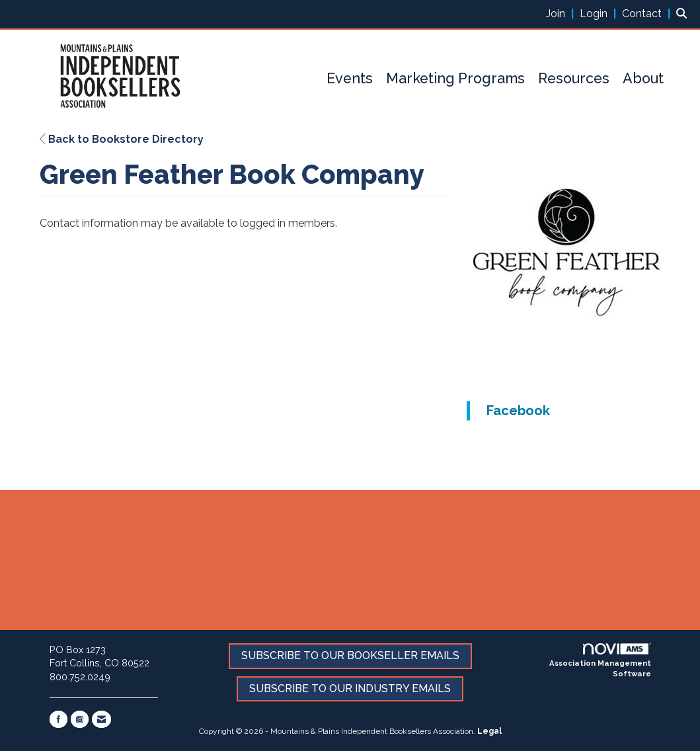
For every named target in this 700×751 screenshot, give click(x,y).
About (643, 78)
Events (350, 78)
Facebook (518, 411)
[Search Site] (683, 14)
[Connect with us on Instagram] (80, 719)
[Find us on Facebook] (58, 719)
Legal (489, 731)
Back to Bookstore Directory (122, 139)
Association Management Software (600, 661)
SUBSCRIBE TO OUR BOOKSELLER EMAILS (350, 655)
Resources (574, 78)
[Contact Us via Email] (101, 719)
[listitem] (562, 14)
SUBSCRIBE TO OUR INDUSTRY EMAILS (350, 689)
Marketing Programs (455, 78)
